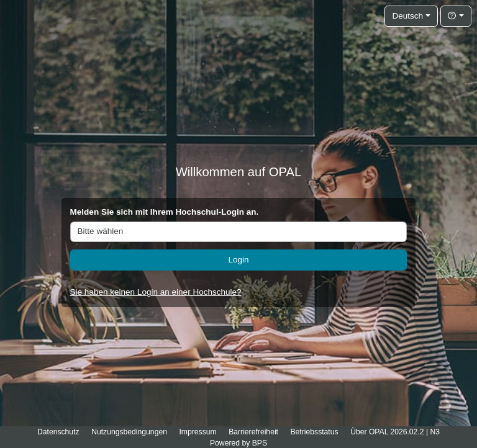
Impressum (198, 432)
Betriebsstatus (314, 432)
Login (238, 260)
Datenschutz (58, 432)
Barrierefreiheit (253, 432)
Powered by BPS (238, 443)
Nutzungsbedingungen (129, 432)
